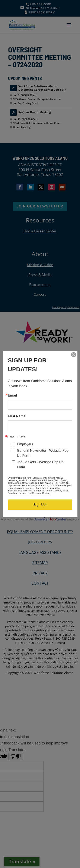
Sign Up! (40, 505)
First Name (17, 416)
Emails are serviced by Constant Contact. (29, 493)
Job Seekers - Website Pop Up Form (40, 465)
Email (12, 395)
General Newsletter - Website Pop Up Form (43, 453)
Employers (25, 444)
